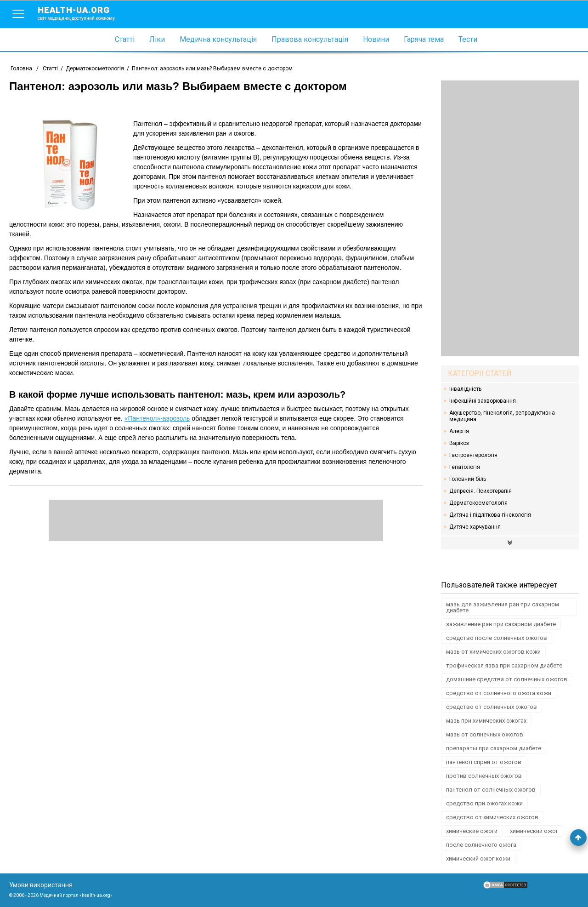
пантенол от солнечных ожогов (491, 790)
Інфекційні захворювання (483, 401)
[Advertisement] (510, 218)
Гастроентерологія (473, 455)
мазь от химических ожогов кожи (493, 652)
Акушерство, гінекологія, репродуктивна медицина (502, 416)
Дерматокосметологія (478, 503)
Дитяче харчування (475, 527)
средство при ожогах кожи (484, 803)
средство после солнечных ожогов (497, 638)
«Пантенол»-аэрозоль (157, 418)
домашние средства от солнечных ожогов (507, 679)
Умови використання (41, 885)
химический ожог (534, 831)
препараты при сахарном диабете (494, 748)
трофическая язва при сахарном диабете (504, 665)
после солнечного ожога (481, 845)
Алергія (459, 431)
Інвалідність (465, 389)
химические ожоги (472, 831)
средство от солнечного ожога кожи (499, 693)
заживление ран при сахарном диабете (501, 624)
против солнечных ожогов (484, 776)
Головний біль (468, 479)
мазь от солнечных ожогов (485, 734)
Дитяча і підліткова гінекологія (490, 515)
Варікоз (459, 443)
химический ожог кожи (478, 859)
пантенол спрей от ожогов (484, 762)
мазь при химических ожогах (486, 721)
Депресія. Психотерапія (481, 491)
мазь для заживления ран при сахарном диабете (503, 607)
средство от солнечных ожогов (492, 707)
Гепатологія (465, 467)
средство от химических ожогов (492, 817)
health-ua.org (84, 13)
